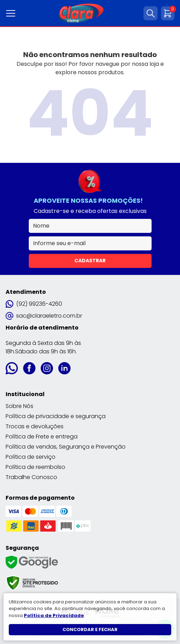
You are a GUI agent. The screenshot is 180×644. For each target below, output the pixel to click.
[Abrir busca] (151, 13)
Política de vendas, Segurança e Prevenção (66, 447)
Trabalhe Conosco (31, 477)
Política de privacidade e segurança (56, 416)
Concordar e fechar (90, 629)
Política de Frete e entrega (42, 437)
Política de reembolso (35, 467)
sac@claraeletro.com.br (44, 316)
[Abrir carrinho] (168, 13)
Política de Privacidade (54, 615)
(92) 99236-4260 (34, 304)
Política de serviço (31, 457)
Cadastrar (90, 261)
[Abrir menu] (12, 13)
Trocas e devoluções (35, 426)
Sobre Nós (19, 406)
